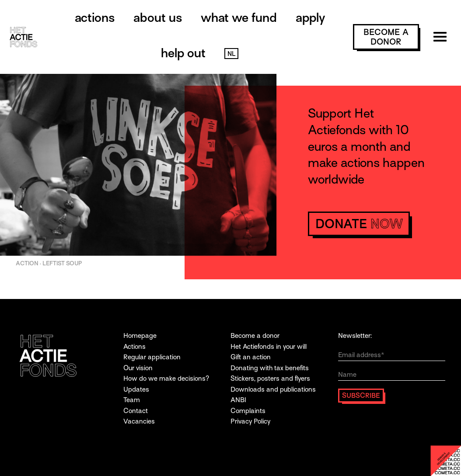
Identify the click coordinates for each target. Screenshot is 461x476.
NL (231, 54)
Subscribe (361, 395)
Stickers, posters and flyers (270, 378)
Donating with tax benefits (270, 368)
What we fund (239, 17)
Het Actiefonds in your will (269, 346)
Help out (183, 53)
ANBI (238, 400)
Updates (136, 389)
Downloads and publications (273, 389)
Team (132, 400)
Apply (310, 17)
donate (359, 224)
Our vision (138, 368)
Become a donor (255, 335)
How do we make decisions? (166, 378)
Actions (95, 17)
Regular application (152, 357)
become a (386, 37)
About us (158, 17)
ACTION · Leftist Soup (49, 263)
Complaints (248, 411)
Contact (136, 411)
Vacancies (139, 421)
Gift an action (251, 357)
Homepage (140, 335)
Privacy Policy (250, 421)
